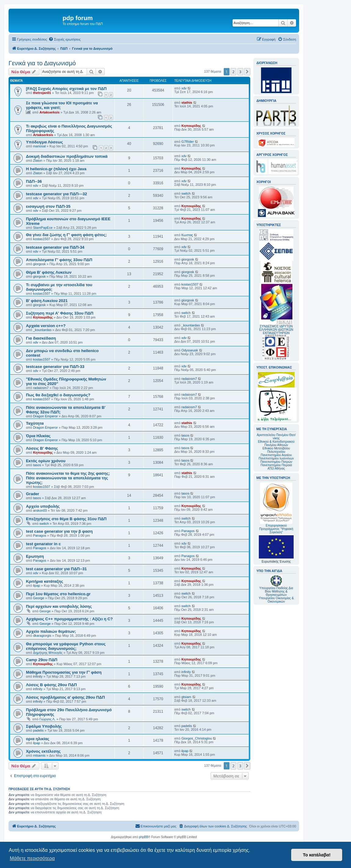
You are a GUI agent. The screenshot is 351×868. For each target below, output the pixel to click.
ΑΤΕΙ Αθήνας (276, 468)
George (39, 598)
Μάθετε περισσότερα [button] (32, 858)
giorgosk (39, 264)
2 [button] (233, 72)
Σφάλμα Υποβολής (44, 726)
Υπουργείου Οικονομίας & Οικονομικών (276, 600)
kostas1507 (42, 239)
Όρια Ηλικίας (38, 436)
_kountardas (42, 330)
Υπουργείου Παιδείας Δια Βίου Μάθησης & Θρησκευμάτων (276, 591)
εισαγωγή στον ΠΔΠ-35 (48, 206)
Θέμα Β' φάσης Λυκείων (49, 272)
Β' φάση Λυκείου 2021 (47, 301)
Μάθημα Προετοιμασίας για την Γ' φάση (64, 672)
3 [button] (240, 72)
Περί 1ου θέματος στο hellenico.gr (58, 594)
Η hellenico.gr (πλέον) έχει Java (56, 169)
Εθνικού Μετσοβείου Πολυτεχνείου (276, 450)
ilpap (36, 585)
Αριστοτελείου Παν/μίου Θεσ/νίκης (276, 437)
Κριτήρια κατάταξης (45, 581)
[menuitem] (65, 39)
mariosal (39, 146)
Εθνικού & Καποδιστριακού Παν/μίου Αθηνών (276, 443)
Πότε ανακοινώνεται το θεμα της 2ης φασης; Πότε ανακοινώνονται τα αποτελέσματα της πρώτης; (68, 478)
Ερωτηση (35, 556)
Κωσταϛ (187, 235)
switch (186, 193)
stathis (187, 103)
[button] (247, 72)
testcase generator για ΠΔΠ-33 (55, 367)
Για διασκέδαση (41, 338)
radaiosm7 (41, 388)
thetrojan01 (42, 93)
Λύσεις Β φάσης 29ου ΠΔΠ (51, 685)
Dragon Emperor (45, 416)
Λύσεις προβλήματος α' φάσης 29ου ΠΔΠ (65, 697)
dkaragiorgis (42, 636)
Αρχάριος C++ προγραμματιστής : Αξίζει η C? (69, 619)
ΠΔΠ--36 (34, 181)
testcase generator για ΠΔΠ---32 (56, 194)
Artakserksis (49, 112)
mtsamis (39, 755)
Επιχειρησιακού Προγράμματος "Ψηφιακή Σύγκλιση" (276, 508)
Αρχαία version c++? (46, 326)
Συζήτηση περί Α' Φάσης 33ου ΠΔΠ (60, 313)
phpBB (143, 837)
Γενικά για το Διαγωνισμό (42, 63)
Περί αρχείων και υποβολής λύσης (59, 606)
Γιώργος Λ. (47, 719)
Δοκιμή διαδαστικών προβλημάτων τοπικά (67, 156)
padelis (38, 730)
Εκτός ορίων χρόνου (46, 461)
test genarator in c (43, 544)
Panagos (40, 535)
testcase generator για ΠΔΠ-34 (55, 247)
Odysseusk (190, 350)
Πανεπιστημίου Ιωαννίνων (276, 458)
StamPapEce (43, 228)
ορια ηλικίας (38, 739)
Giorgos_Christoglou (197, 738)
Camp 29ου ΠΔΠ (42, 660)
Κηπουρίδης (191, 126)
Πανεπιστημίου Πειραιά (276, 465)
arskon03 (40, 510)
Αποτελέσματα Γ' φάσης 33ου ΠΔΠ (59, 260)
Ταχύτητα (35, 423)
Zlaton (38, 160)
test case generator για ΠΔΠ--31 (56, 569)
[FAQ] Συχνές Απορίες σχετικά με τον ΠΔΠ (66, 89)
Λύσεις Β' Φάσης (42, 448)
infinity (38, 676)
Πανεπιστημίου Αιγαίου (276, 455)
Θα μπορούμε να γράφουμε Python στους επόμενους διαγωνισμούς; (66, 646)
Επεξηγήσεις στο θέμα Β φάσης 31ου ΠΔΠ (66, 519)
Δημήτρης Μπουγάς (48, 653)
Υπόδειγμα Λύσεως (44, 142)
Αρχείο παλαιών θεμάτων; (51, 631)
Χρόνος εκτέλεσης (43, 751)
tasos (185, 435)
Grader (33, 494)
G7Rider (188, 142)
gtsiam (186, 697)
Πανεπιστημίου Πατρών (276, 462)
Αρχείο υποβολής (43, 506)
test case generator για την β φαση (59, 531)
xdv (184, 88)
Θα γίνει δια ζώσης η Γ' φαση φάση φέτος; (66, 235)
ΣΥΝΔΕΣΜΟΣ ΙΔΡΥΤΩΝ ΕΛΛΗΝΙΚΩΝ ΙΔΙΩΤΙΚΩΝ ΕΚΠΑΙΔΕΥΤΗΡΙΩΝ (276, 330)
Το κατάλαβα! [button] (317, 855)
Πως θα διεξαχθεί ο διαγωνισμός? (58, 395)
